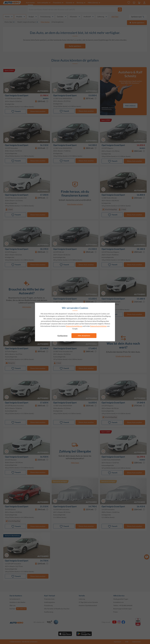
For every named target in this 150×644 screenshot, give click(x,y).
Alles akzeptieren (84, 336)
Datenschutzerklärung (74, 326)
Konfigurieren (62, 336)
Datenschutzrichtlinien (98, 326)
